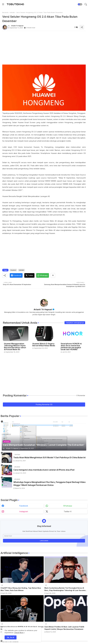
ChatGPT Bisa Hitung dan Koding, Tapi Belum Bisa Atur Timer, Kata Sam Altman (21, 589)
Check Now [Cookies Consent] (19, 633)
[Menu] (3, 4)
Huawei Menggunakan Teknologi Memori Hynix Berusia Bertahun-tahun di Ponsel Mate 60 (15, 347)
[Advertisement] (44, 49)
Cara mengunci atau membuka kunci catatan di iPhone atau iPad (44, 470)
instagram (24, 511)
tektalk (12, 12)
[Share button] (53, 275)
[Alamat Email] (44, 536)
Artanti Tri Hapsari (43, 309)
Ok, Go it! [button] (11, 637)
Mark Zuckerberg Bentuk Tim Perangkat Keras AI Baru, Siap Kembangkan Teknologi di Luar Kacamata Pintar (66, 589)
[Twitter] (29, 275)
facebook (24, 506)
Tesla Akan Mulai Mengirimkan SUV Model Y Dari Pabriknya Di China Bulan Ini (49, 458)
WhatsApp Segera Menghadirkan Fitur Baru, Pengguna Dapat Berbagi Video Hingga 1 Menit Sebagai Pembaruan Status (49, 484)
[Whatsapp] (43, 275)
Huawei (13, 270)
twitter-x (68, 511)
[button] (80, 4)
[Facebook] (16, 275)
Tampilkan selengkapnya (75, 323)
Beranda (5, 12)
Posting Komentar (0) (44, 404)
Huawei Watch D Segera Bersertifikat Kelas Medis (44, 345)
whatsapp (68, 506)
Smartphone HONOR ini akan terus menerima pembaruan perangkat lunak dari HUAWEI (71, 347)
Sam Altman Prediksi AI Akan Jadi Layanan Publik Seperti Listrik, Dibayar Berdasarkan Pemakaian (64, 628)
